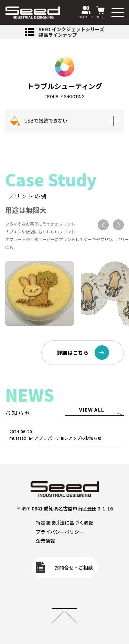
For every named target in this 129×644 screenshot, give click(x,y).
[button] (103, 225)
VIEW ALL (92, 410)
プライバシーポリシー (60, 532)
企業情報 (45, 541)
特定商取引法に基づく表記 (65, 522)
